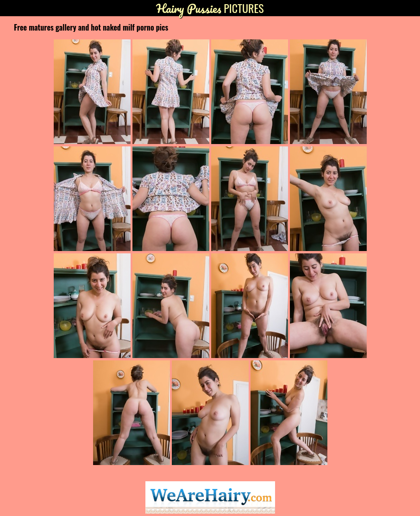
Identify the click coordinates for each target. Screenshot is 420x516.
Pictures (210, 8)
